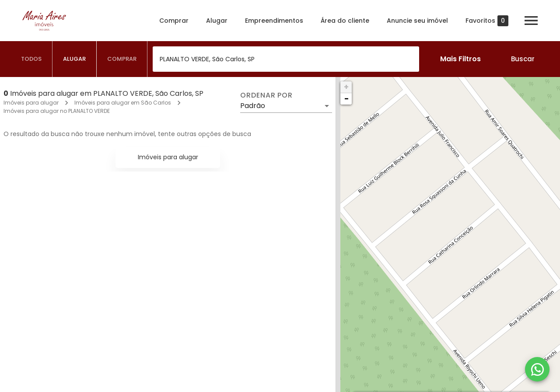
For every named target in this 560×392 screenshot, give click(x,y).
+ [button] (346, 87)
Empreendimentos (274, 21)
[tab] (31, 59)
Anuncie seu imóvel (417, 21)
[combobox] (286, 59)
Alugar (217, 21)
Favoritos (487, 21)
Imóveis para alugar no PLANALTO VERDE (57, 111)
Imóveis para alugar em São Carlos (123, 103)
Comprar (174, 21)
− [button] (346, 99)
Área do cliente (345, 21)
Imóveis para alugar (31, 103)
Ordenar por (266, 95)
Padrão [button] (253, 106)
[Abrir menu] (531, 21)
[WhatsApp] (537, 369)
